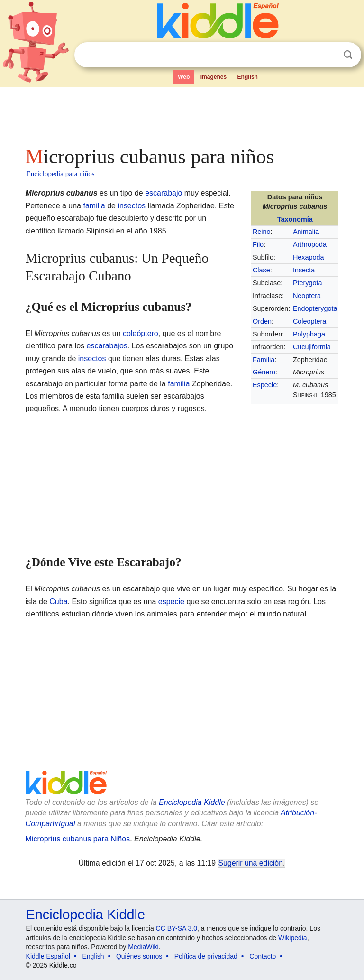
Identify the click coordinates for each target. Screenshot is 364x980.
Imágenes (214, 77)
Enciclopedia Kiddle (192, 802)
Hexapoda (309, 257)
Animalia (306, 232)
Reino (262, 232)
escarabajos (107, 346)
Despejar (328, 55)
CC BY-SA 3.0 (177, 928)
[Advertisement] (182, 114)
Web (184, 77)
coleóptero (141, 333)
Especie (265, 385)
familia (94, 206)
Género (264, 372)
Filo (258, 244)
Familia (264, 360)
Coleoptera (309, 321)
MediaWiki (143, 947)
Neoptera (307, 296)
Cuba (58, 602)
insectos (132, 206)
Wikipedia (293, 938)
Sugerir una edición (251, 863)
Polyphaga (309, 334)
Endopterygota (315, 308)
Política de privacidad (206, 956)
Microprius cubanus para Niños (78, 839)
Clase (261, 270)
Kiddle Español (48, 956)
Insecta (304, 270)
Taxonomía (295, 219)
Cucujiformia (312, 347)
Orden (262, 321)
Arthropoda (310, 244)
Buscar (348, 55)
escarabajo (164, 193)
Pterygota (308, 283)
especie (171, 602)
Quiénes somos (139, 956)
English (248, 77)
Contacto (263, 956)
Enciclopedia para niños (61, 174)
